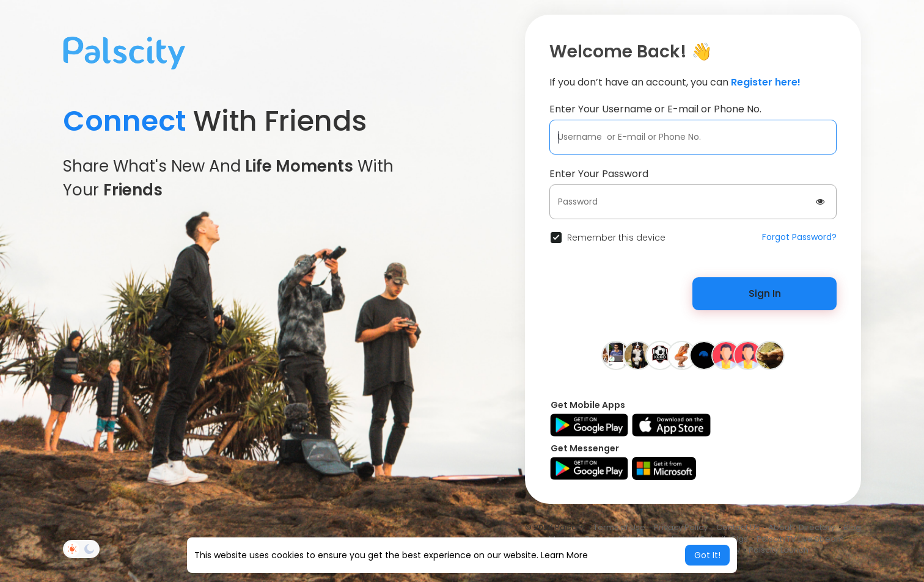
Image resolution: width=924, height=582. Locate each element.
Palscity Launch (779, 550)
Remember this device (616, 238)
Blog (852, 527)
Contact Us (738, 527)
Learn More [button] (564, 555)
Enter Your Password (599, 174)
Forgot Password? (799, 237)
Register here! (766, 82)
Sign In (765, 293)
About (780, 527)
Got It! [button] (707, 555)
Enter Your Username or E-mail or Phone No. (655, 109)
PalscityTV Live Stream (800, 539)
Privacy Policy (681, 527)
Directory (817, 527)
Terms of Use (619, 527)
